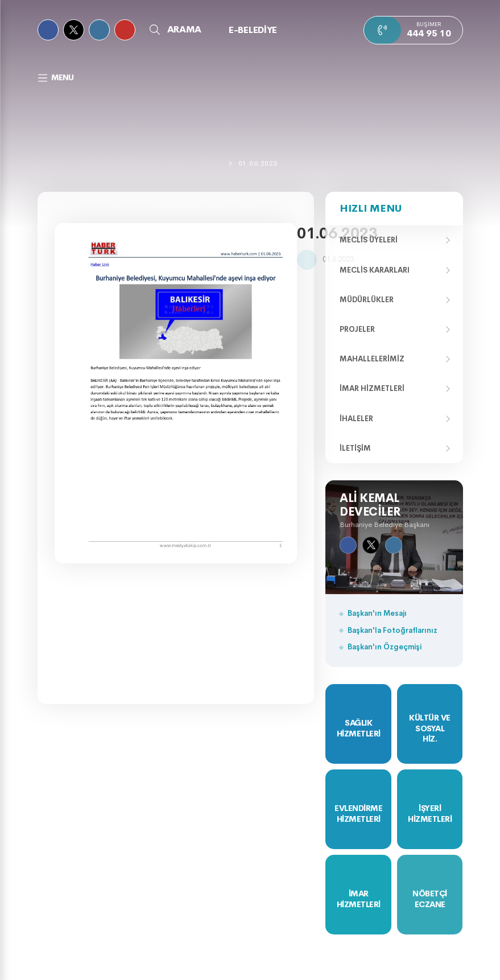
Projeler (357, 329)
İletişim (355, 448)
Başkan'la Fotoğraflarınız (392, 630)
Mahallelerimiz (372, 359)
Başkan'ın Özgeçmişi (385, 647)
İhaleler (356, 419)
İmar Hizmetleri (372, 388)
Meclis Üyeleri (369, 240)
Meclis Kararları (375, 270)
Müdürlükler (367, 300)
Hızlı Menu (371, 208)
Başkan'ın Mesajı (377, 613)
